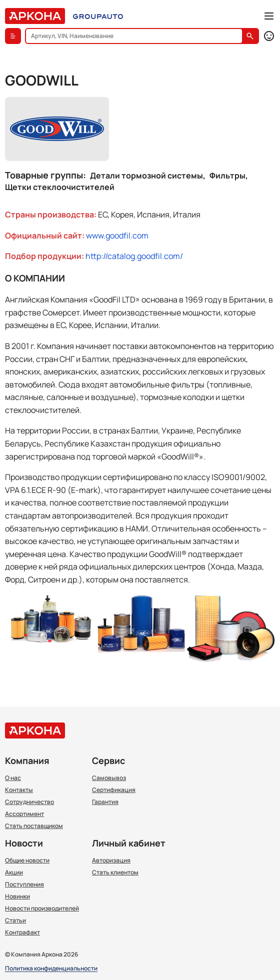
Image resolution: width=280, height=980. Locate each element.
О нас (13, 778)
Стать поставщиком (34, 826)
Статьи (15, 920)
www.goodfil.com (117, 235)
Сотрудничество (29, 802)
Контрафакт (22, 932)
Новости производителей (42, 908)
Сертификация (114, 790)
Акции (14, 872)
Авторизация (111, 860)
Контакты (19, 790)
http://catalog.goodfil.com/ (134, 256)
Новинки (17, 896)
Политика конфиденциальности (51, 969)
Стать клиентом (115, 872)
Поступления (24, 884)
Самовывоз (109, 778)
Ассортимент (24, 814)
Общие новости (27, 860)
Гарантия (105, 802)
